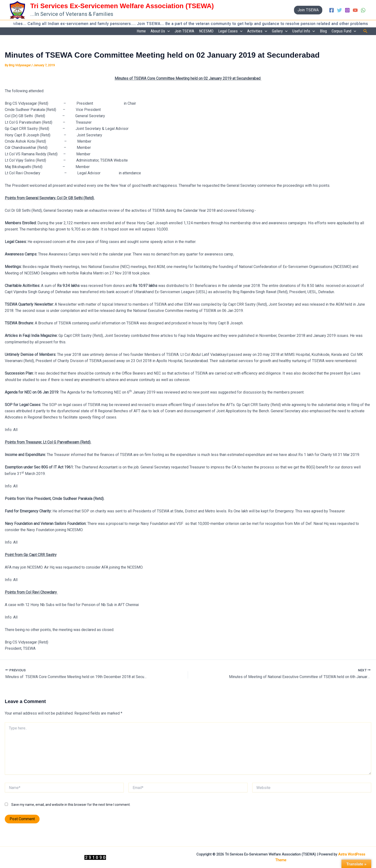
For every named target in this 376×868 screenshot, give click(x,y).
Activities (257, 31)
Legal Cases (230, 31)
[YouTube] (355, 10)
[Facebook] (332, 10)
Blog (323, 31)
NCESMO (206, 31)
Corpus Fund (344, 31)
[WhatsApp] (363, 10)
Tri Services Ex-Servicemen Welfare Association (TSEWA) (122, 6)
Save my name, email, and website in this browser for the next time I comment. (71, 805)
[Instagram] (347, 10)
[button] (308, 10)
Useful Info (304, 31)
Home (141, 31)
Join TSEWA (184, 31)
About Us (160, 31)
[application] (167, 31)
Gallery (280, 31)
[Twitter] (339, 10)
